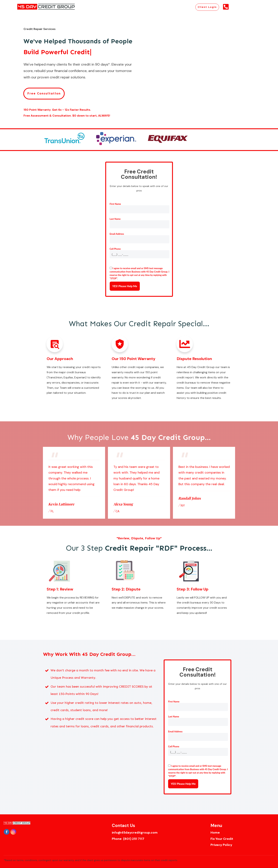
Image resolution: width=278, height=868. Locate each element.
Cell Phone (115, 249)
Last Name (115, 219)
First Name (115, 204)
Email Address (117, 234)
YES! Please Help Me (125, 286)
